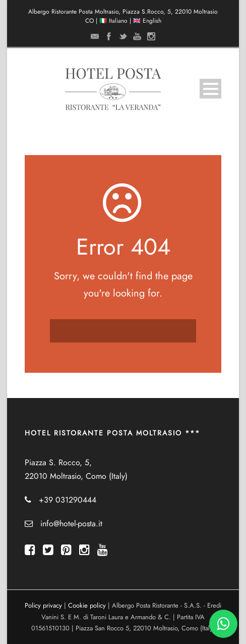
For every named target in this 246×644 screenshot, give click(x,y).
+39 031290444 (68, 500)
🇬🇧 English (147, 21)
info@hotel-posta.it (71, 524)
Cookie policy (87, 606)
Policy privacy (43, 606)
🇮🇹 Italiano (113, 21)
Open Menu (210, 89)
